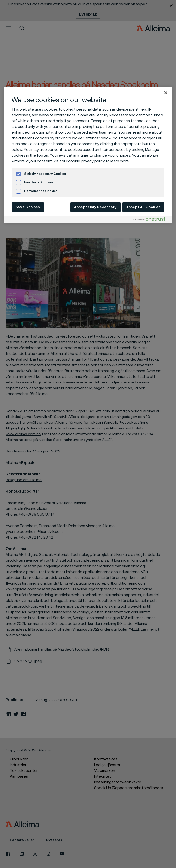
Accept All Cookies (143, 207)
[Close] (166, 93)
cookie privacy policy (87, 161)
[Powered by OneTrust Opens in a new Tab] (151, 220)
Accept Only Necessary (95, 207)
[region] (88, 155)
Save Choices (28, 207)
